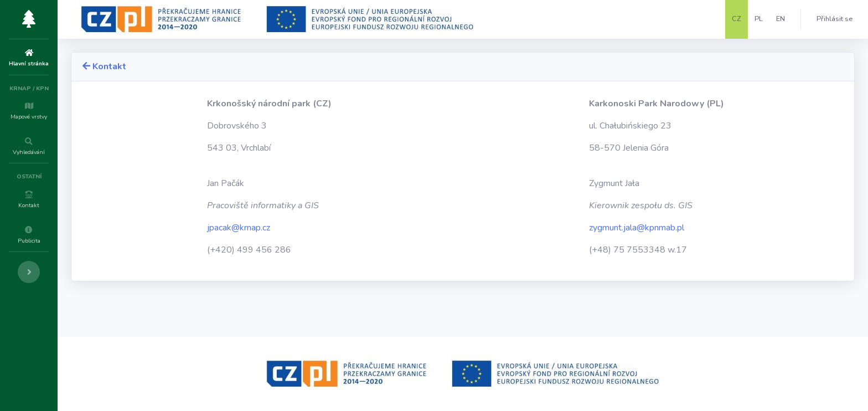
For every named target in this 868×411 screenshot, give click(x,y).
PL (759, 19)
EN (781, 19)
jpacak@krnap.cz (288, 228)
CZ (737, 19)
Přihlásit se (835, 19)
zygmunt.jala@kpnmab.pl (653, 228)
